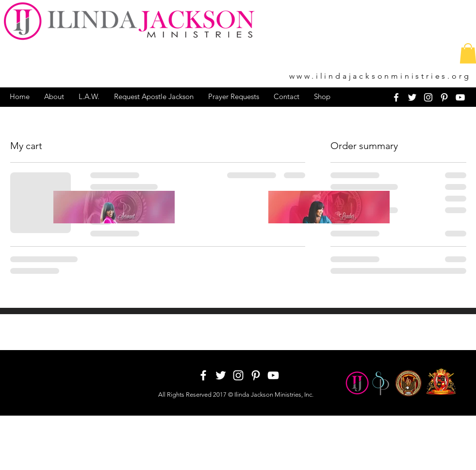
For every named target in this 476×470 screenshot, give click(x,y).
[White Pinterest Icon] (444, 97)
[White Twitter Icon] (412, 97)
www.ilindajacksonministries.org (380, 76)
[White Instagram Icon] (428, 97)
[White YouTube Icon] (460, 97)
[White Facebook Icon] (396, 97)
